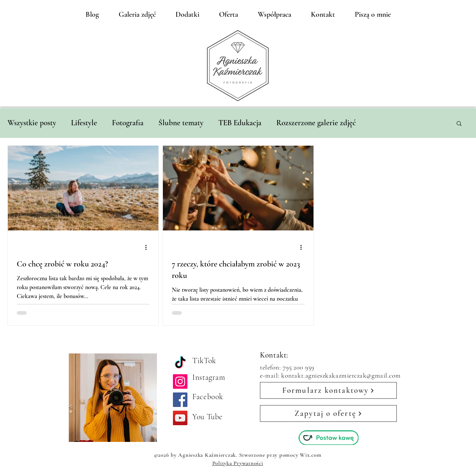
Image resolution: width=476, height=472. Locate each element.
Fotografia (128, 123)
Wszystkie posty (32, 123)
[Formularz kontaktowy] (328, 390)
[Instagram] (180, 382)
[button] (459, 124)
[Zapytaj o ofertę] (328, 413)
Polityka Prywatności (238, 463)
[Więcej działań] (148, 247)
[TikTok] (180, 363)
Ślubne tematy (181, 123)
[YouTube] (180, 418)
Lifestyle (84, 123)
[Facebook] (180, 400)
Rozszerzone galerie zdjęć (316, 123)
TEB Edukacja (240, 123)
